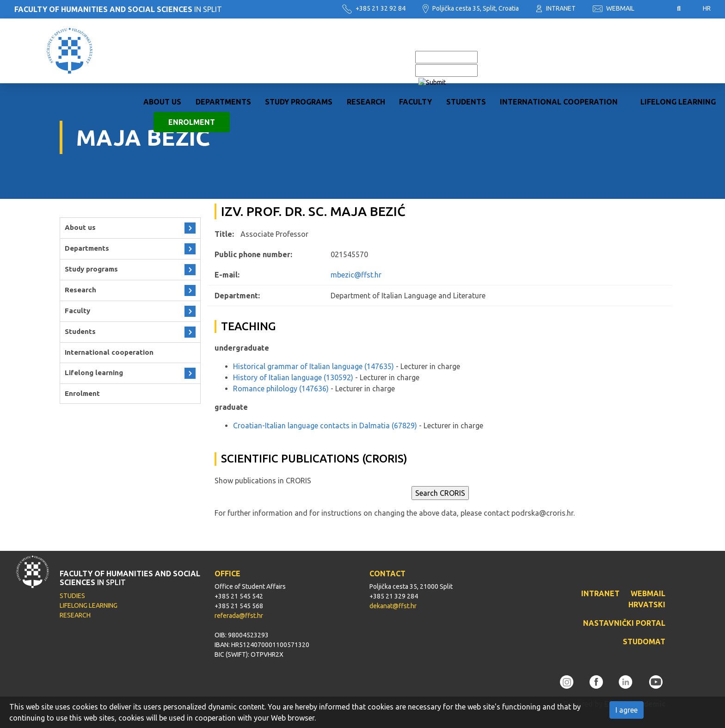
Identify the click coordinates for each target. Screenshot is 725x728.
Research (366, 62)
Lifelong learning (678, 62)
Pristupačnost (656, 9)
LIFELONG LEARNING (89, 605)
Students (466, 62)
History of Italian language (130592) (293, 377)
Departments (223, 62)
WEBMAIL (614, 8)
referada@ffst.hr (239, 616)
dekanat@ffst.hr (393, 606)
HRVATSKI (647, 605)
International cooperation (559, 62)
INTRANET (556, 8)
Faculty (415, 62)
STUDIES (72, 596)
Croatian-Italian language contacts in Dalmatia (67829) (325, 426)
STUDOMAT (644, 642)
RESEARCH (75, 615)
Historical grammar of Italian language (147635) (313, 366)
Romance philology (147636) (281, 389)
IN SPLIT (118, 9)
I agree (627, 710)
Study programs (299, 62)
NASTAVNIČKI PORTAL (624, 623)
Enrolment (192, 82)
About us (162, 62)
